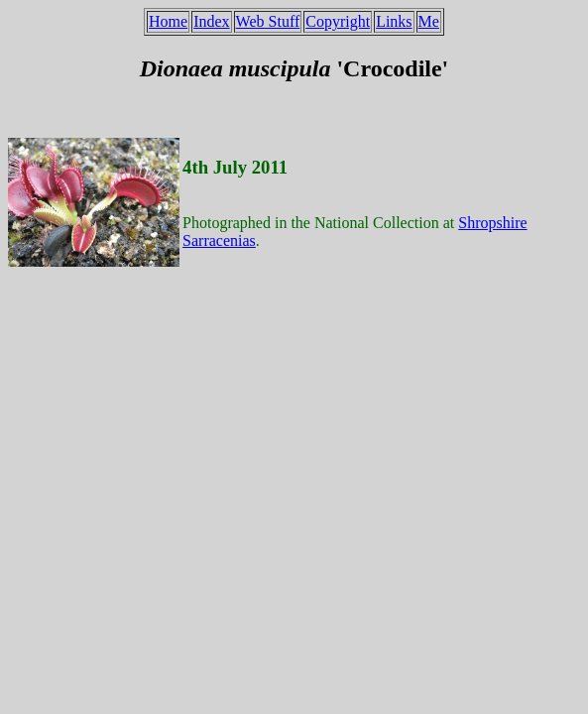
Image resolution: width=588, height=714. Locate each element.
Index (211, 21)
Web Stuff (268, 21)
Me (429, 21)
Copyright (338, 21)
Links (394, 21)
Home (168, 21)
